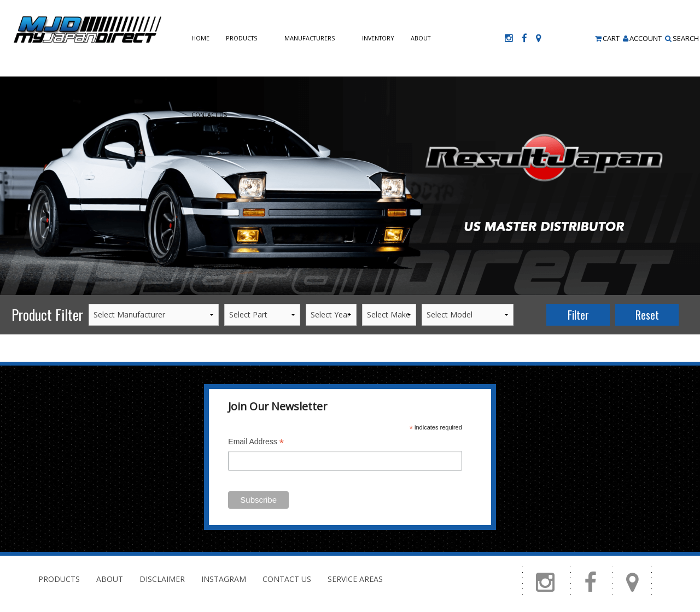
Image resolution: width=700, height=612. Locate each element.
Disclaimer (162, 579)
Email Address (256, 443)
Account (642, 38)
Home (200, 38)
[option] (350, 186)
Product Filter (47, 314)
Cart (607, 38)
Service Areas (355, 579)
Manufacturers (310, 38)
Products (241, 38)
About (421, 38)
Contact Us (209, 114)
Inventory (378, 38)
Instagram (224, 579)
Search (682, 38)
